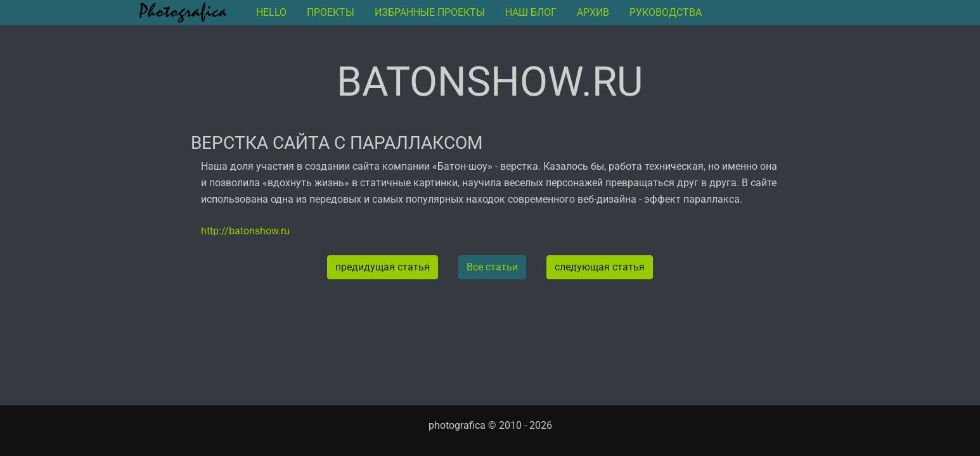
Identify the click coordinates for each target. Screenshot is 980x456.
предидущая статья (383, 267)
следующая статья (600, 267)
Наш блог (531, 12)
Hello (271, 12)
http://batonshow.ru (245, 231)
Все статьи (492, 267)
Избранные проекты (430, 12)
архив (593, 12)
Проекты (331, 12)
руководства (666, 12)
